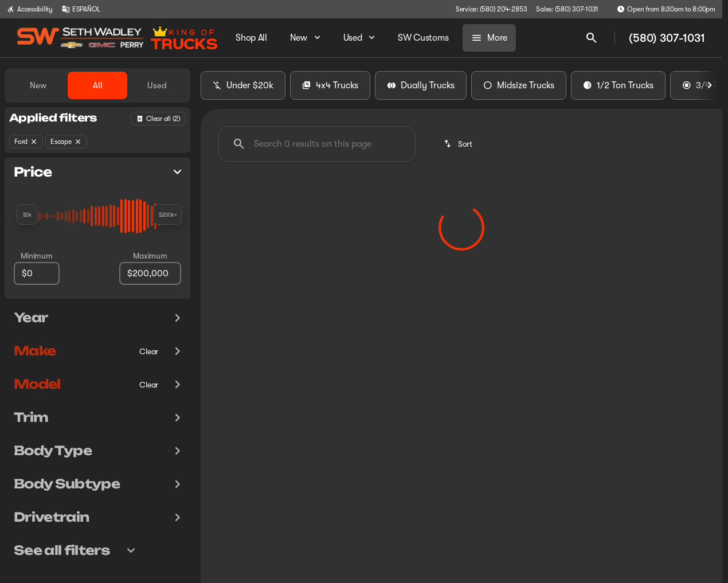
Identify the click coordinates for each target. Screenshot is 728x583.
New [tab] (38, 85)
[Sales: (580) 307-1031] (567, 9)
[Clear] (149, 351)
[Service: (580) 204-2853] (491, 9)
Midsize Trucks (519, 85)
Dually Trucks (421, 85)
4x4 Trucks (330, 85)
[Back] (158, 119)
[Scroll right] (710, 85)
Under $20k (243, 85)
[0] (37, 273)
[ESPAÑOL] (81, 9)
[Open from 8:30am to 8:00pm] (666, 9)
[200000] (150, 273)
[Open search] (592, 38)
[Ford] (26, 142)
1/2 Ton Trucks (618, 85)
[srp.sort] (459, 144)
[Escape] (66, 142)
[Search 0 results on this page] (317, 144)
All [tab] (98, 85)
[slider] (27, 214)
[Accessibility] (30, 9)
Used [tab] (157, 85)
